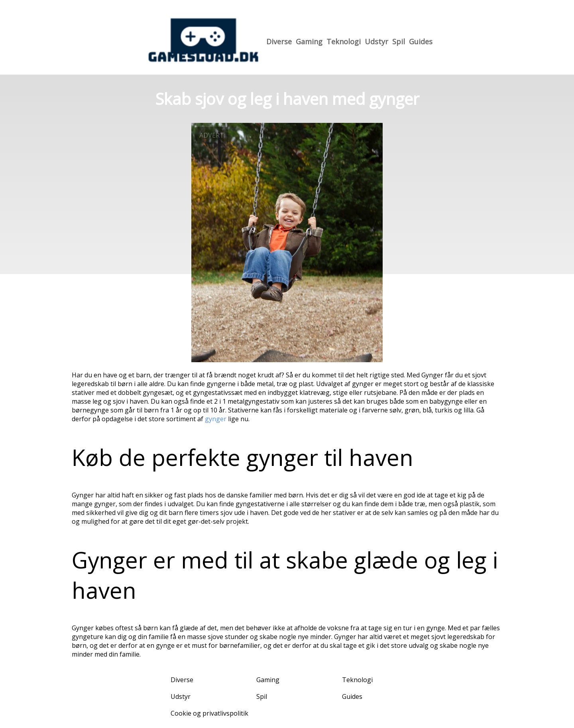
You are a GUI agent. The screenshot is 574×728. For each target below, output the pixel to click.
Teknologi (344, 41)
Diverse (279, 41)
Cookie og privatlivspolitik (209, 713)
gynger (216, 419)
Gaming (309, 41)
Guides (421, 41)
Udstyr (376, 41)
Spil (399, 41)
